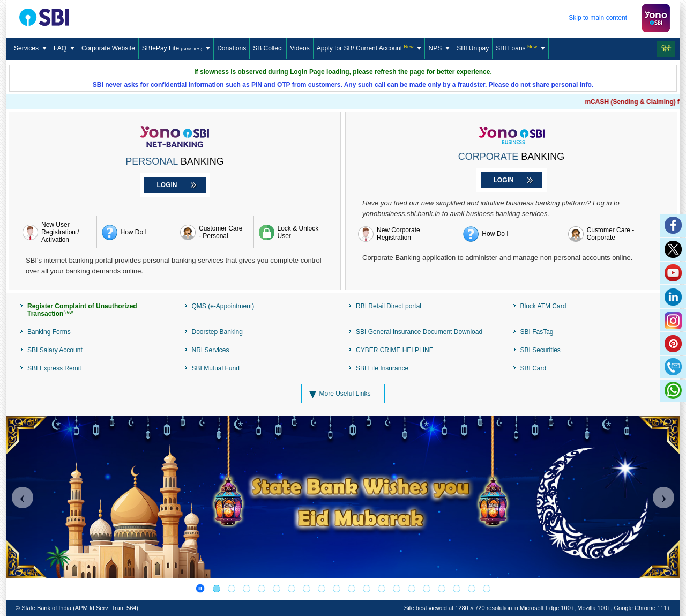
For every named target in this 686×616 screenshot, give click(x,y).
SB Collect (268, 48)
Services (30, 48)
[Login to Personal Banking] (175, 185)
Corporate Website (108, 48)
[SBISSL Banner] (322, 589)
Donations (232, 48)
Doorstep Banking (217, 332)
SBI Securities (540, 350)
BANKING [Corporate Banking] (512, 157)
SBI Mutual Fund (216, 368)
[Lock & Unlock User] (293, 232)
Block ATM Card (543, 306)
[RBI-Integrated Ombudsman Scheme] (442, 589)
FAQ (64, 48)
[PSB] (382, 589)
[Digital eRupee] (367, 589)
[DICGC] (412, 589)
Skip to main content (598, 18)
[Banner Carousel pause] (200, 588)
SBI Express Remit (54, 368)
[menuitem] (31, 49)
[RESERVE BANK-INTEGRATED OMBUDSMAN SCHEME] (427, 589)
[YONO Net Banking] (232, 589)
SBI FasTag (537, 332)
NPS (439, 48)
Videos (300, 48)
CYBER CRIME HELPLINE (395, 350)
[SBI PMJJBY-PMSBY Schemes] (397, 589)
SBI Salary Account (55, 350)
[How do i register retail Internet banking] (136, 232)
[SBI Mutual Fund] (292, 589)
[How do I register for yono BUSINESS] (511, 234)
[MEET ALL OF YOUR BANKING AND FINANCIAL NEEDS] (457, 589)
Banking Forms (49, 332)
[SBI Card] (352, 589)
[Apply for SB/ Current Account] (370, 48)
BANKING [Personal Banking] (174, 161)
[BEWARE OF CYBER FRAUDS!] (472, 589)
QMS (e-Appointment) (223, 306)
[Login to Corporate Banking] (512, 180)
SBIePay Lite (176, 48)
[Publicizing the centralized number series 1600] (277, 589)
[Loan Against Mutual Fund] (337, 589)
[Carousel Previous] (23, 497)
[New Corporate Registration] (407, 234)
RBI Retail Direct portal (389, 306)
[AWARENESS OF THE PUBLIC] (247, 589)
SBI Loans (520, 48)
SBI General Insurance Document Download (419, 332)
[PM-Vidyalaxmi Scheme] (307, 589)
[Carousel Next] (663, 497)
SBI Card (534, 368)
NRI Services (211, 350)
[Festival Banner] (217, 589)
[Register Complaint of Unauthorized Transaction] (97, 310)
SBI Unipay (473, 48)
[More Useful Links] (343, 394)
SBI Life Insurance (382, 368)
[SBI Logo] (46, 18)
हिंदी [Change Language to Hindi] (666, 49)
